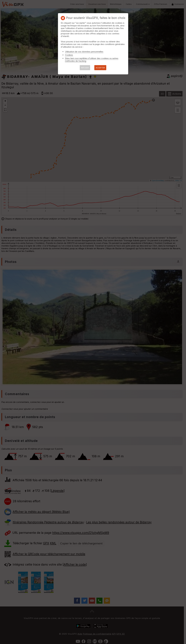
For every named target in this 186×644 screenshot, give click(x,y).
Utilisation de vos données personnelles (84, 52)
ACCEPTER (100, 68)
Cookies (69, 55)
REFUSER (85, 68)
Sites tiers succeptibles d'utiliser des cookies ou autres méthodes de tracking (92, 60)
